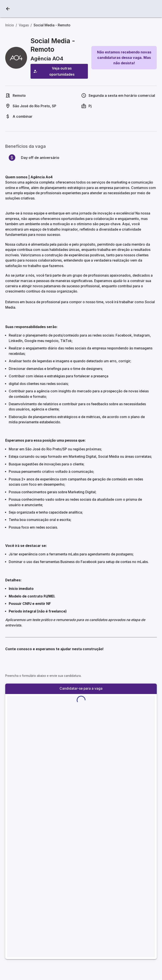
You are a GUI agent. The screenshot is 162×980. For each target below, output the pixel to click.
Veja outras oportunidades (59, 71)
